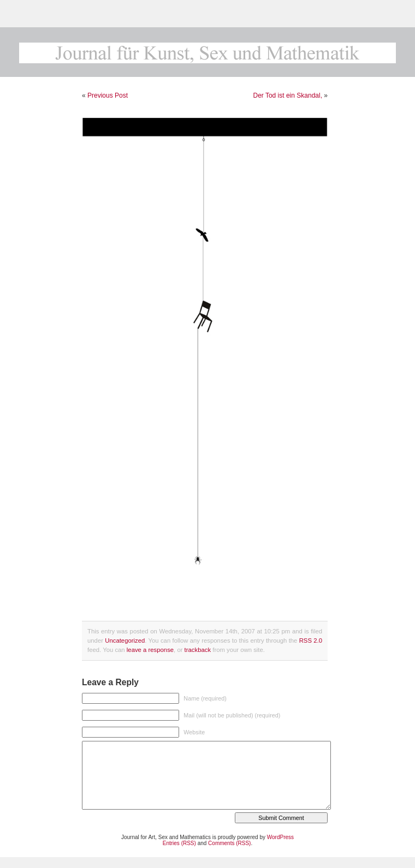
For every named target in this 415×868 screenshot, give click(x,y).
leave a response (150, 650)
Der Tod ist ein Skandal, (287, 95)
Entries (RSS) (179, 843)
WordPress (280, 837)
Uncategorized (125, 640)
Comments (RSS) (229, 843)
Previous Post (108, 95)
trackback (198, 650)
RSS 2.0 (311, 640)
